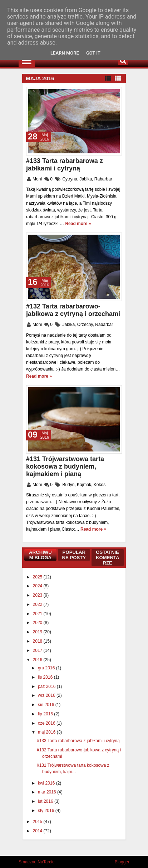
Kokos (100, 485)
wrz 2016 (47, 695)
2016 (38, 660)
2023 (38, 595)
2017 (38, 650)
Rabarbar (103, 179)
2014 (38, 831)
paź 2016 (47, 686)
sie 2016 (47, 705)
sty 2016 (47, 811)
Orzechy (85, 325)
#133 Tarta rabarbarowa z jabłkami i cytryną (65, 165)
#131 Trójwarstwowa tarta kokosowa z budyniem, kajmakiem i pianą (65, 466)
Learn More (65, 53)
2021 (38, 614)
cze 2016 (47, 723)
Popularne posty (74, 555)
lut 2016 (46, 801)
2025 (38, 577)
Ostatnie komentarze (108, 558)
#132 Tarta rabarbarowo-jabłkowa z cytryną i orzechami (73, 310)
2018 (38, 641)
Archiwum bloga (40, 555)
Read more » (78, 224)
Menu (27, 60)
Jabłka (86, 179)
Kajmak (84, 485)
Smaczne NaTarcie (37, 862)
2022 (38, 604)
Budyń (68, 485)
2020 (38, 623)
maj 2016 (47, 732)
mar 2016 (48, 792)
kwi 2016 (47, 783)
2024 (38, 586)
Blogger (122, 862)
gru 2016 (47, 668)
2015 (38, 822)
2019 (38, 632)
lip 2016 (46, 714)
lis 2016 (46, 677)
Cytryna (70, 179)
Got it (93, 53)
